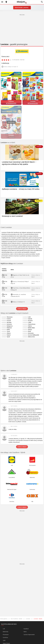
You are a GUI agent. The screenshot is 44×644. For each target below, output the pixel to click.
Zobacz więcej (22, 309)
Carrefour (5, 637)
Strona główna (4, 619)
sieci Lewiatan (12, 264)
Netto (25, 632)
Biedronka (6, 632)
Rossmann (6, 635)
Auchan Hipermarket (29, 635)
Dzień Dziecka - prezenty (22, 8)
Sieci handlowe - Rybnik (16, 619)
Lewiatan (28, 619)
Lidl (4, 629)
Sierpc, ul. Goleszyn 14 (19, 302)
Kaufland (26, 629)
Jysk (4, 640)
